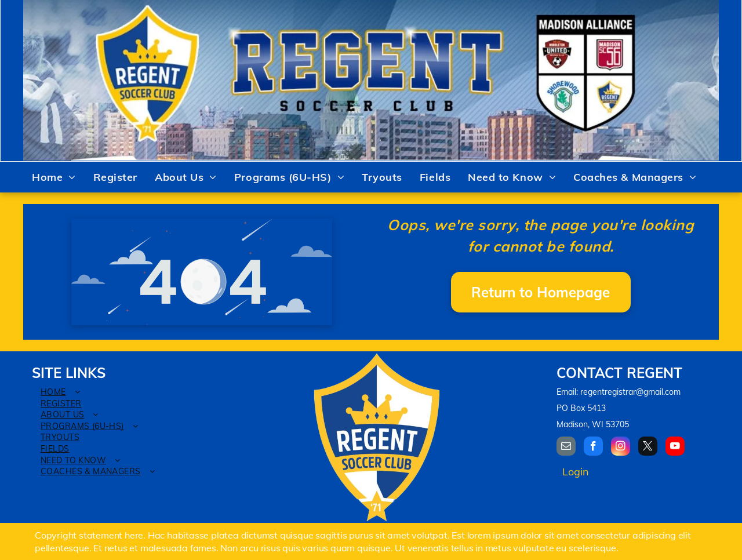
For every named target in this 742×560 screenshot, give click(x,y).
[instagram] (621, 448)
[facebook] (593, 448)
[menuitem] (54, 177)
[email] (566, 448)
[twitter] (648, 448)
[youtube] (675, 448)
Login (576, 472)
